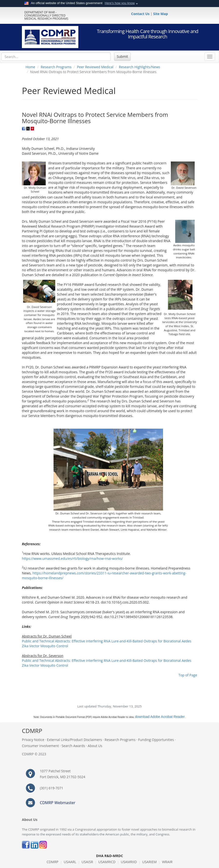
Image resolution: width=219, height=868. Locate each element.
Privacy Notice (33, 740)
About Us (95, 746)
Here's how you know (120, 3)
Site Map (161, 14)
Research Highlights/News (140, 67)
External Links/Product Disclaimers (74, 740)
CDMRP (52, 862)
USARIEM (149, 862)
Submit (122, 56)
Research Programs (56, 67)
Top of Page (188, 675)
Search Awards (73, 746)
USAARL (70, 862)
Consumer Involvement (40, 746)
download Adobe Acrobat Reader (160, 717)
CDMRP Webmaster (58, 803)
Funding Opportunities (156, 740)
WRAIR (167, 862)
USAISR (87, 862)
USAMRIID (129, 862)
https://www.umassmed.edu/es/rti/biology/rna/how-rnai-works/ (72, 558)
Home (30, 67)
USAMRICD (107, 862)
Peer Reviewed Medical (95, 67)
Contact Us (141, 14)
